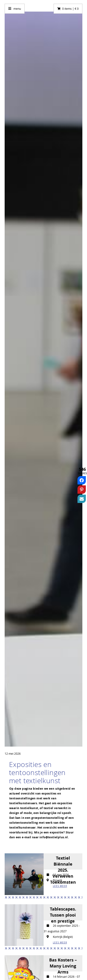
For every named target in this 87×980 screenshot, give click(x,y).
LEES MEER (60, 886)
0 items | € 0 (70, 9)
